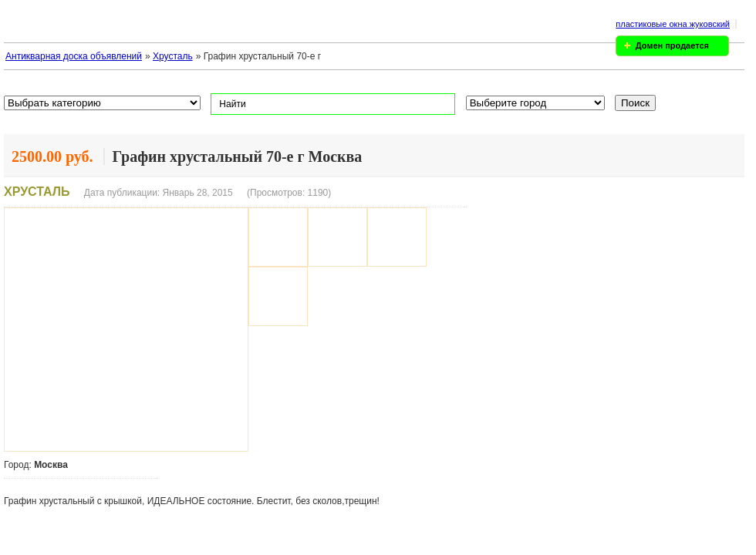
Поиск (635, 103)
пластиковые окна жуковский (673, 24)
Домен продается (672, 45)
